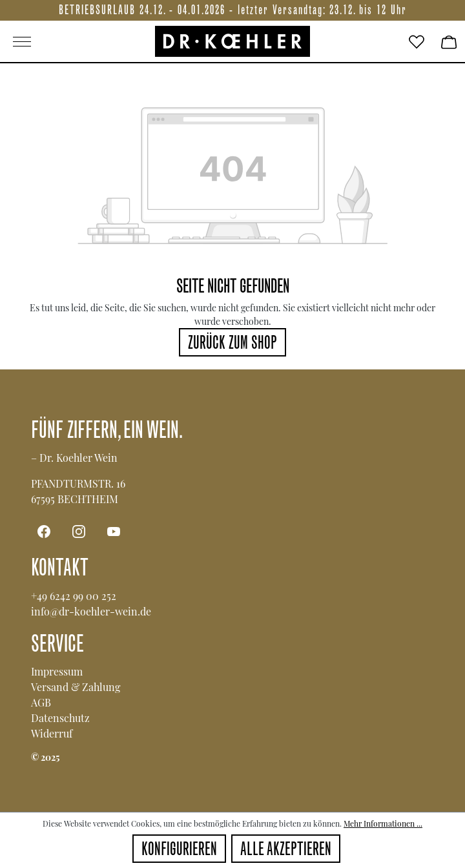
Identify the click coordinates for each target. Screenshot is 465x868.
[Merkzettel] (417, 41)
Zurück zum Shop (232, 344)
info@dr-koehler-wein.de (91, 611)
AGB (41, 702)
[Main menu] (77, 41)
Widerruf (52, 733)
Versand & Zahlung (76, 687)
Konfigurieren (179, 851)
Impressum (57, 671)
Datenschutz (60, 718)
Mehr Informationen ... (383, 823)
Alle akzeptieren (286, 851)
